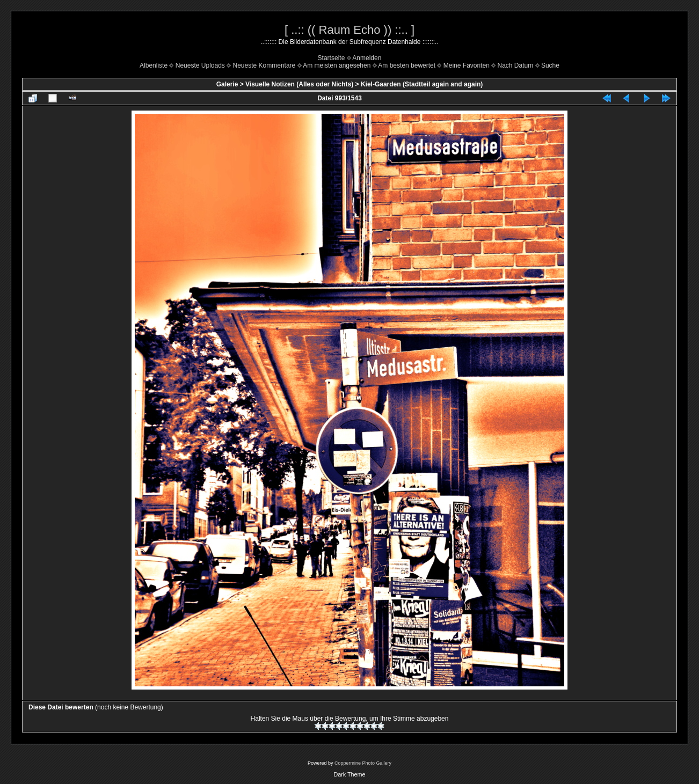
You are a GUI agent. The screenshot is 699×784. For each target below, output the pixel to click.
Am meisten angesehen (337, 65)
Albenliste (154, 65)
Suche (550, 65)
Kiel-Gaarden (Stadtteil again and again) (422, 84)
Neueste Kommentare (264, 65)
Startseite (332, 58)
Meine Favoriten (467, 65)
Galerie (227, 84)
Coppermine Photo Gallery (363, 763)
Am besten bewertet (407, 65)
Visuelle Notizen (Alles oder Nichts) (299, 84)
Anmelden (367, 58)
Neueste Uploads (200, 65)
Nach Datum (516, 65)
